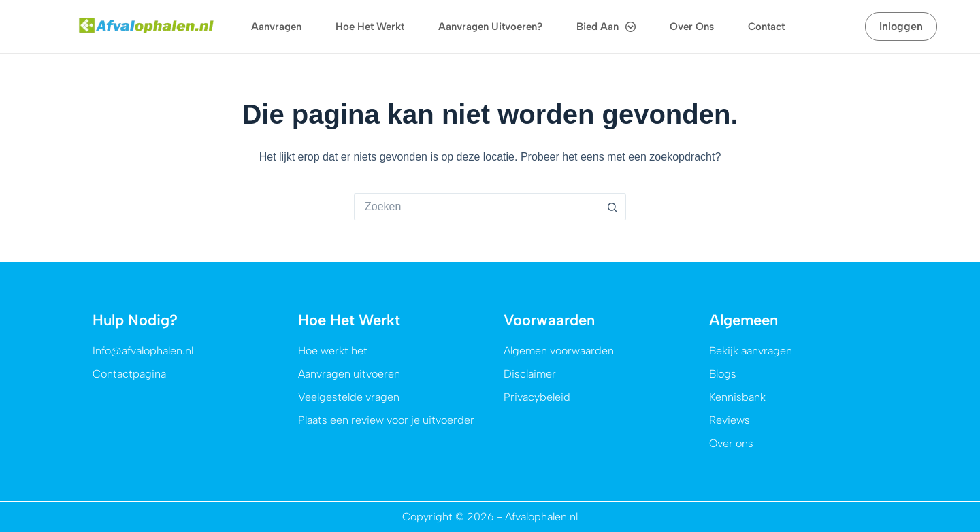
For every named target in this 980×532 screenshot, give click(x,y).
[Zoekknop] (612, 207)
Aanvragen (276, 27)
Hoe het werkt (370, 27)
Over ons (692, 27)
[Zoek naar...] (476, 207)
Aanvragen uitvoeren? (490, 27)
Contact (766, 27)
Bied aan (606, 27)
